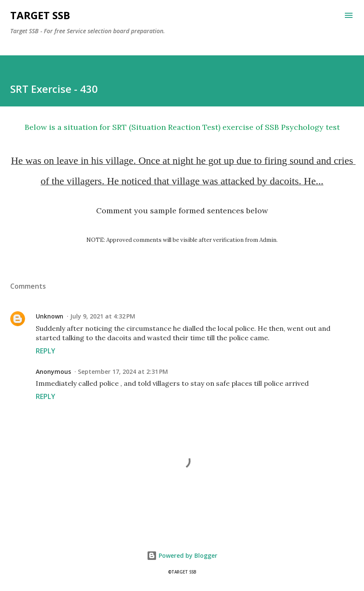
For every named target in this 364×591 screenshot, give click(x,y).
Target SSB (40, 15)
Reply (45, 351)
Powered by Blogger (182, 555)
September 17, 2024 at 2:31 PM (123, 372)
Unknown (50, 316)
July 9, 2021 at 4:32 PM (103, 316)
